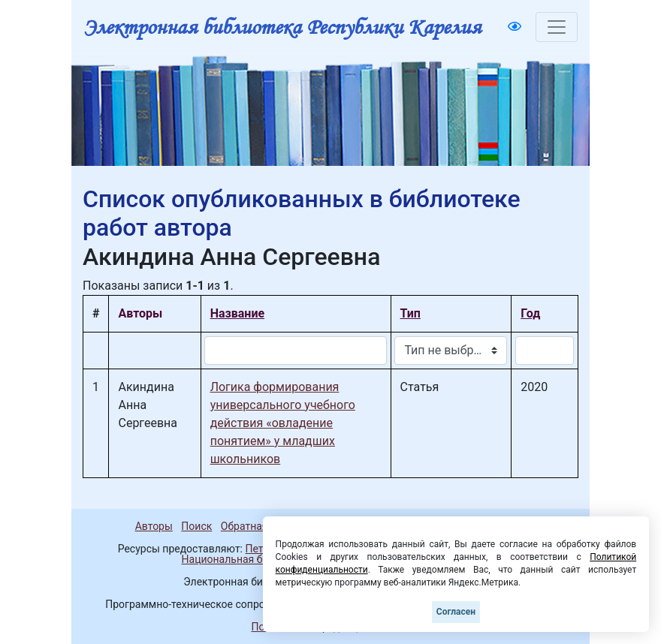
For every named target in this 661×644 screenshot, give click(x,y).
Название (237, 313)
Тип (410, 313)
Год (530, 313)
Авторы (154, 526)
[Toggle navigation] (557, 27)
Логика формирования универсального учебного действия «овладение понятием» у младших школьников (283, 423)
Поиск (196, 526)
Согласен (456, 612)
